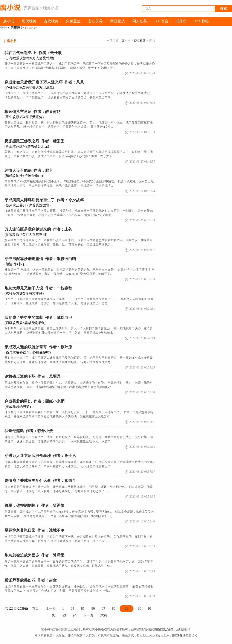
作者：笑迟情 (34, 505)
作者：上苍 (38, 229)
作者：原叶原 (38, 347)
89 (127, 608)
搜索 (223, 8)
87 (103, 608)
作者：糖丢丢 (34, 141)
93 (64, 615)
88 (114, 608)
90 (139, 608)
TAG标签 (140, 41)
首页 (35, 608)
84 (72, 608)
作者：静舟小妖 (29, 431)
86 (93, 608)
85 (83, 608)
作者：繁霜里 (34, 555)
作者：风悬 (44, 82)
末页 (104, 615)
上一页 (51, 608)
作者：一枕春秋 (38, 288)
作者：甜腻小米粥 (34, 401)
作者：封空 (31, 580)
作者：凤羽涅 (33, 376)
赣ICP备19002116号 (185, 636)
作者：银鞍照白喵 (40, 259)
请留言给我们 (164, 630)
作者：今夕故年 (44, 200)
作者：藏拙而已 (38, 318)
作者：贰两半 (40, 481)
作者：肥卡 (29, 171)
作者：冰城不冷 (34, 530)
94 (75, 615)
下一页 (88, 615)
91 (150, 608)
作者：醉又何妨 (33, 112)
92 (54, 615)
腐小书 (126, 41)
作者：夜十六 (40, 456)
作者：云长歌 (33, 53)
